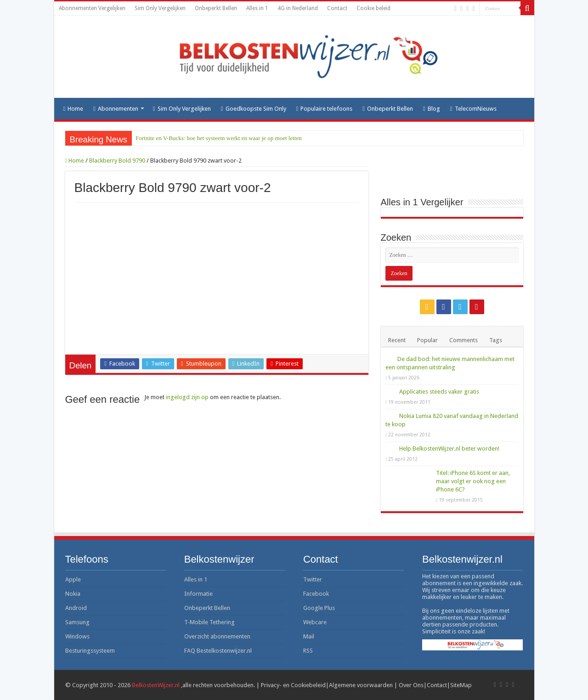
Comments (464, 340)
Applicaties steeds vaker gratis (439, 392)
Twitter (313, 579)
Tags (496, 340)
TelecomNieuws (473, 109)
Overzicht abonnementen (217, 636)
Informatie (198, 594)
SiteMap (461, 685)
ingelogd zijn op (187, 397)
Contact (337, 8)
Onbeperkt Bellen (216, 8)
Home (73, 109)
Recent (397, 340)
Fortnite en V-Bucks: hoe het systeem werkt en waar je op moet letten (219, 138)
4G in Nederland (298, 8)
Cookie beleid (373, 8)
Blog (432, 109)
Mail (309, 636)
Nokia (73, 594)
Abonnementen (116, 109)
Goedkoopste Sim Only (254, 109)
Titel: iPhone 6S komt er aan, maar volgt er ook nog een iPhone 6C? (473, 481)
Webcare (315, 622)
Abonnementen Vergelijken (92, 8)
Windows (77, 636)
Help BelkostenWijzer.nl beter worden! (449, 449)
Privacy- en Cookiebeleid (293, 685)
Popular (427, 340)
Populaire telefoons (325, 109)
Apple (73, 579)
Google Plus (319, 608)
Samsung (77, 622)
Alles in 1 (257, 8)
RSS (308, 651)
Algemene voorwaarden (361, 685)
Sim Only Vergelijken (160, 8)
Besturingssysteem (90, 651)
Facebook (316, 594)
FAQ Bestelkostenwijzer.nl (218, 651)
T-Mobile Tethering (209, 622)
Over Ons (411, 685)
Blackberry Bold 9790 (117, 161)
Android (76, 608)
